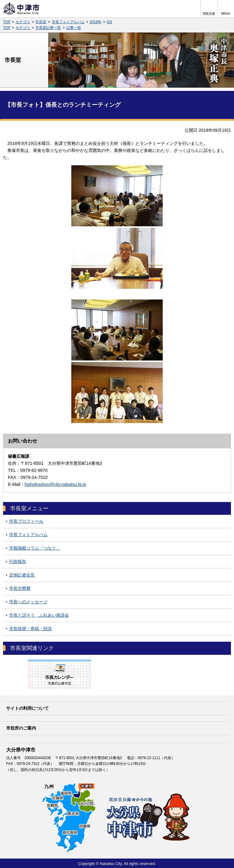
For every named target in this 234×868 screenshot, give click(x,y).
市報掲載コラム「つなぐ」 (35, 548)
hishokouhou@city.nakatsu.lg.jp (55, 484)
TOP (7, 22)
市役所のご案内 (21, 728)
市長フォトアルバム (68, 22)
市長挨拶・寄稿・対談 (30, 629)
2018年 (96, 22)
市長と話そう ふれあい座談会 (39, 615)
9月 (110, 22)
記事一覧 (74, 28)
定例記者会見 (22, 575)
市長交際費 (20, 588)
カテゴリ (23, 22)
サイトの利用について (27, 708)
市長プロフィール (26, 521)
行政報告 (18, 561)
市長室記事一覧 (48, 28)
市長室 (41, 22)
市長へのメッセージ (28, 602)
